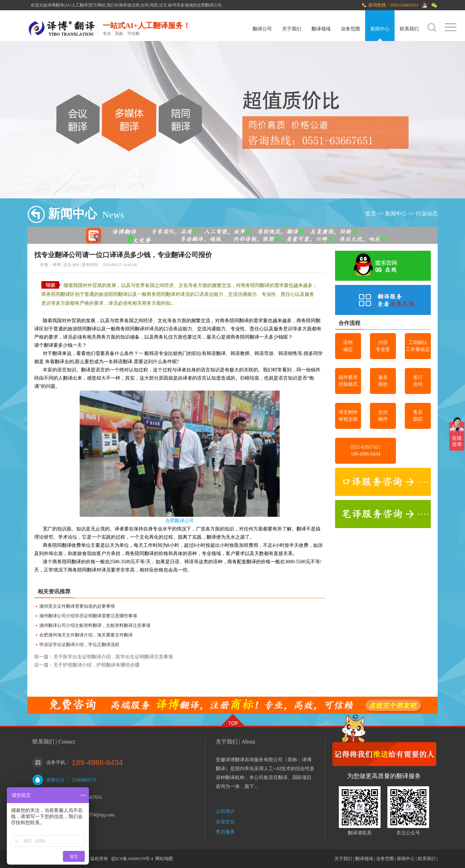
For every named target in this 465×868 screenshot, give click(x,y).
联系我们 (409, 29)
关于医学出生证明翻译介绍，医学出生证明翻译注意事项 (113, 657)
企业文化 (225, 822)
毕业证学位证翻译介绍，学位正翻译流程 (79, 645)
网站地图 (164, 859)
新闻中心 (380, 29)
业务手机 (56, 762)
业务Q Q (55, 780)
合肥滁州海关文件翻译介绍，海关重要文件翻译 (86, 635)
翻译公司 (262, 29)
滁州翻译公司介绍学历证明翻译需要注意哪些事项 (88, 616)
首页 (371, 214)
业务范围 (350, 29)
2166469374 (84, 780)
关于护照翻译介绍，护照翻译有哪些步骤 (96, 665)
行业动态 (427, 214)
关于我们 (292, 29)
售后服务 (225, 832)
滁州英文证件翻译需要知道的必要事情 (77, 606)
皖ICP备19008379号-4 (132, 859)
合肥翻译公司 (180, 521)
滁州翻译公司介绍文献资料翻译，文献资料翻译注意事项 (95, 625)
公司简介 (225, 811)
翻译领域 (321, 29)
